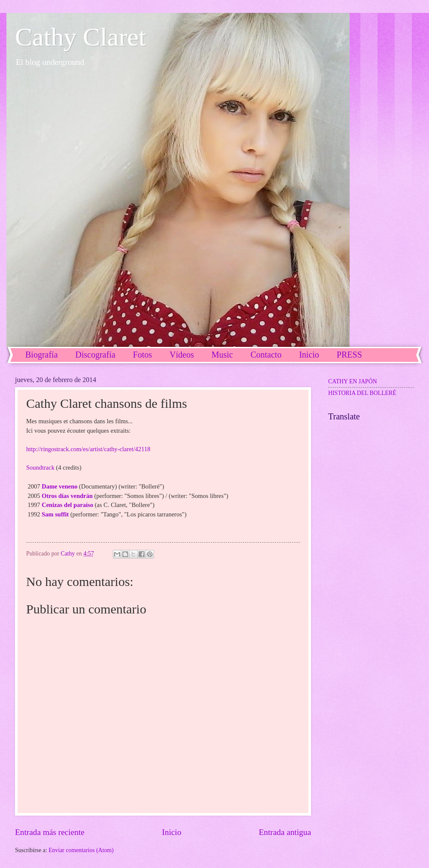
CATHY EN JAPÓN (353, 381)
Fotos (142, 355)
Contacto (266, 355)
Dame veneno (59, 486)
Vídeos (182, 355)
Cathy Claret (80, 37)
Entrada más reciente (50, 832)
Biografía (42, 355)
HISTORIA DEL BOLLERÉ (362, 393)
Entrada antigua (285, 832)
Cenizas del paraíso (67, 505)
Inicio (172, 832)
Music (222, 355)
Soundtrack (40, 467)
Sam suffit (55, 514)
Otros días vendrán (67, 496)
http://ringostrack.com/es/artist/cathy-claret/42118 (88, 449)
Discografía (95, 355)
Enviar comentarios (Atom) (81, 850)
